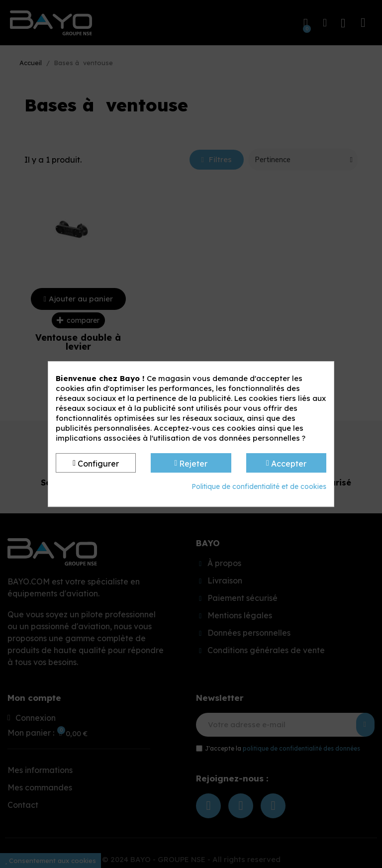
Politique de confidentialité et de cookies (259, 486)
